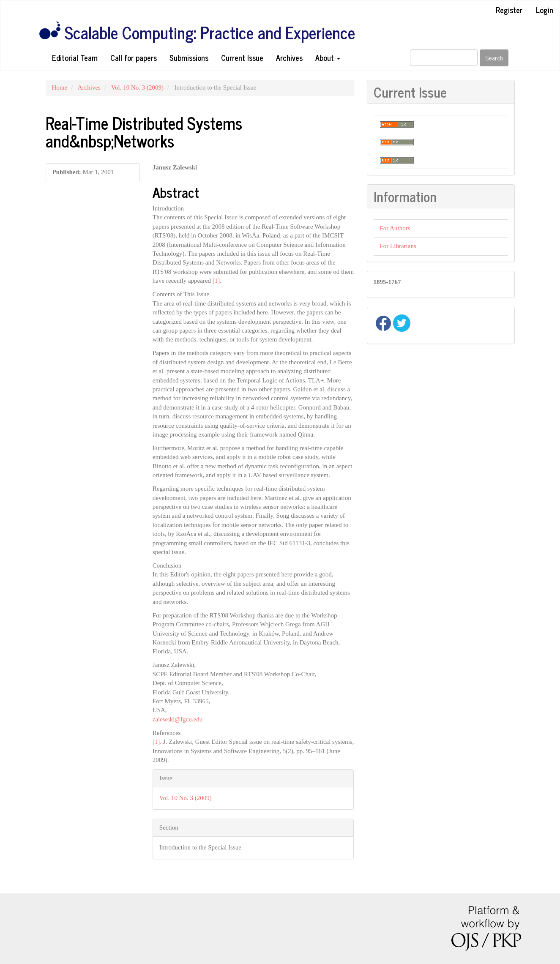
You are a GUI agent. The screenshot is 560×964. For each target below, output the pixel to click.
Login (545, 10)
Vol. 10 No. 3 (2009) (137, 87)
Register (509, 10)
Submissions (189, 57)
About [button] (328, 57)
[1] (216, 281)
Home (60, 87)
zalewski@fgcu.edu (178, 719)
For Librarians (398, 246)
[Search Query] (444, 58)
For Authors (395, 228)
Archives (289, 57)
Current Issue (242, 57)
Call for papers (134, 57)
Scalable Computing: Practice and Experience (210, 33)
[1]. (157, 742)
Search (494, 58)
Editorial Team (75, 57)
